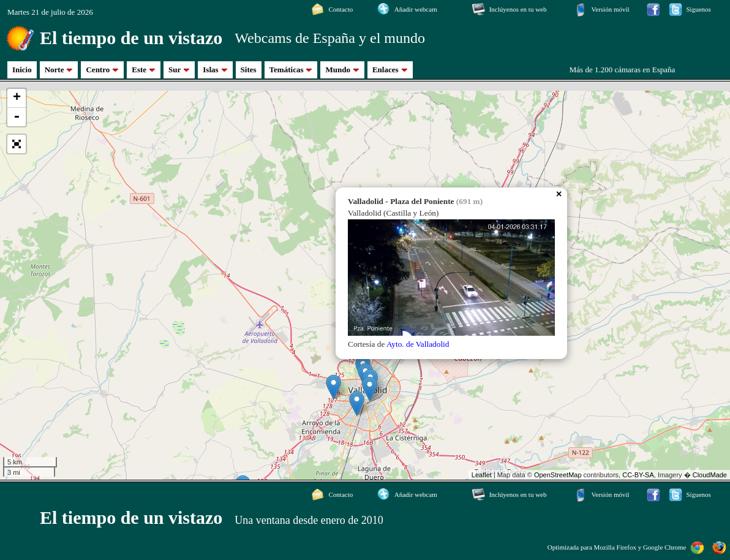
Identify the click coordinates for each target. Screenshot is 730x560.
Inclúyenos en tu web (518, 9)
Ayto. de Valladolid (418, 344)
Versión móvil (611, 9)
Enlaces (390, 70)
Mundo (342, 70)
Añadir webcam (416, 9)
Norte (59, 70)
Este (144, 70)
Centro (102, 70)
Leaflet (482, 475)
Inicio (22, 70)
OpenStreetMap (558, 475)
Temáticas (291, 70)
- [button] (17, 117)
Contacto (341, 9)
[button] (17, 144)
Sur (179, 70)
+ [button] (17, 98)
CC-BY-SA (638, 475)
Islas (215, 70)
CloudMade (710, 475)
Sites (249, 70)
